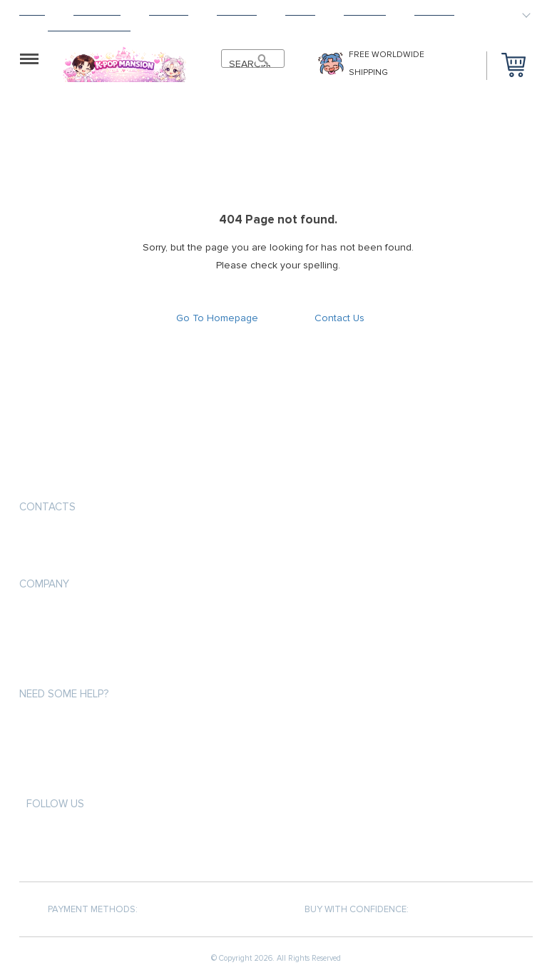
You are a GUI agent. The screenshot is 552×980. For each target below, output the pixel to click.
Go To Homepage (217, 318)
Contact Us (339, 318)
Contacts (47, 507)
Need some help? (64, 694)
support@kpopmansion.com (90, 541)
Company (44, 584)
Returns (237, 11)
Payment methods (61, 616)
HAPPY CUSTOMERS (89, 27)
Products (97, 11)
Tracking (365, 11)
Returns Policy (55, 668)
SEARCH (246, 64)
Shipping (169, 11)
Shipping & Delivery (63, 642)
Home (32, 11)
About (300, 11)
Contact (434, 11)
